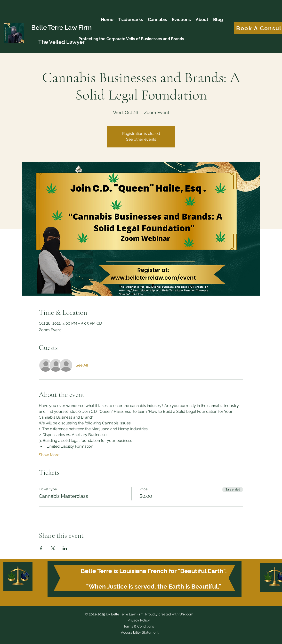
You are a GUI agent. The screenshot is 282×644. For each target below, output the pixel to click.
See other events (141, 139)
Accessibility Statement (139, 632)
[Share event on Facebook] (41, 548)
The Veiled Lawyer (61, 42)
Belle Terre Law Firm (61, 28)
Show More (49, 455)
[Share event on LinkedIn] (65, 548)
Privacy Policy (139, 620)
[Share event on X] (53, 548)
